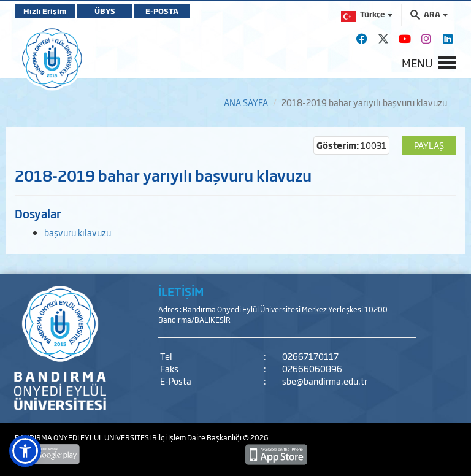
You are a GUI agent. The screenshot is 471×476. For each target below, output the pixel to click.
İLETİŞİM (181, 291)
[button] (25, 451)
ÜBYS (105, 11)
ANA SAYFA (246, 102)
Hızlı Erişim (45, 11)
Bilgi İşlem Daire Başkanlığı (197, 437)
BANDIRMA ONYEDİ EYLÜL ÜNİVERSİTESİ (83, 437)
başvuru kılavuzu (78, 232)
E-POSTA (162, 11)
